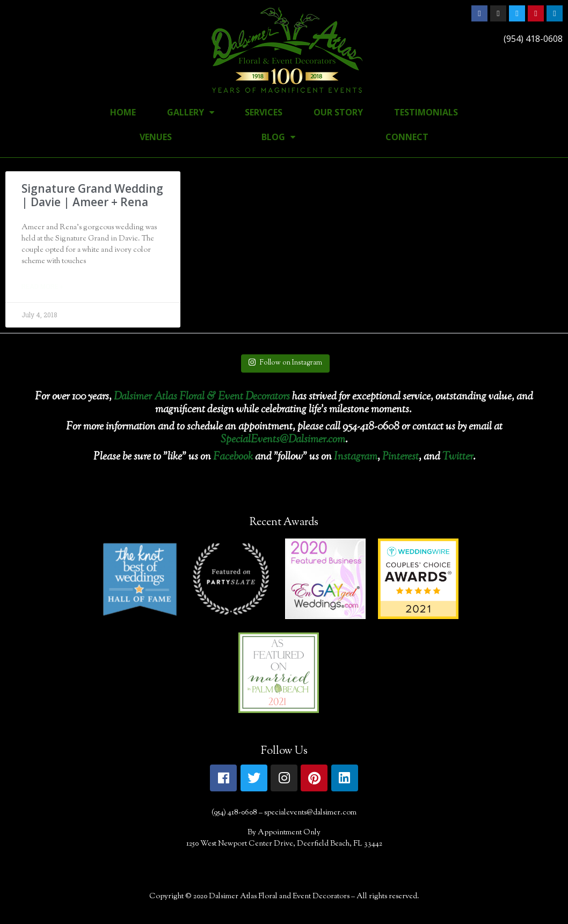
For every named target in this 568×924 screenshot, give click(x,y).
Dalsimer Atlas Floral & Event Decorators (202, 397)
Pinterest (400, 457)
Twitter (458, 457)
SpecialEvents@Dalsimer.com (283, 440)
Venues (156, 137)
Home (123, 112)
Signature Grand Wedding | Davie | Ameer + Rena (92, 195)
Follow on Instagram (285, 363)
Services (264, 112)
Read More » (42, 287)
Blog (278, 137)
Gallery (191, 112)
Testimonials (426, 112)
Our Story (338, 112)
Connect (407, 137)
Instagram (356, 457)
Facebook (233, 457)
